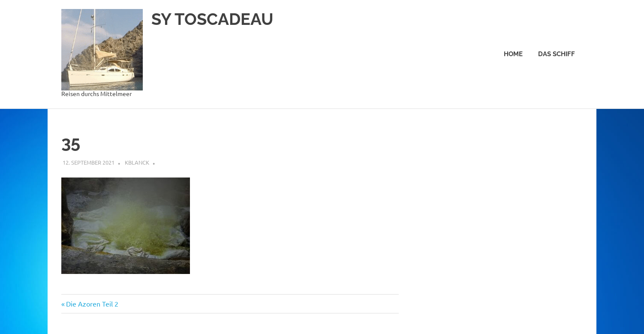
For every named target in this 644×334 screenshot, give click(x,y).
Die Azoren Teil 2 (92, 304)
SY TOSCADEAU (212, 19)
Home (513, 54)
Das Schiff (557, 54)
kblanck (137, 162)
